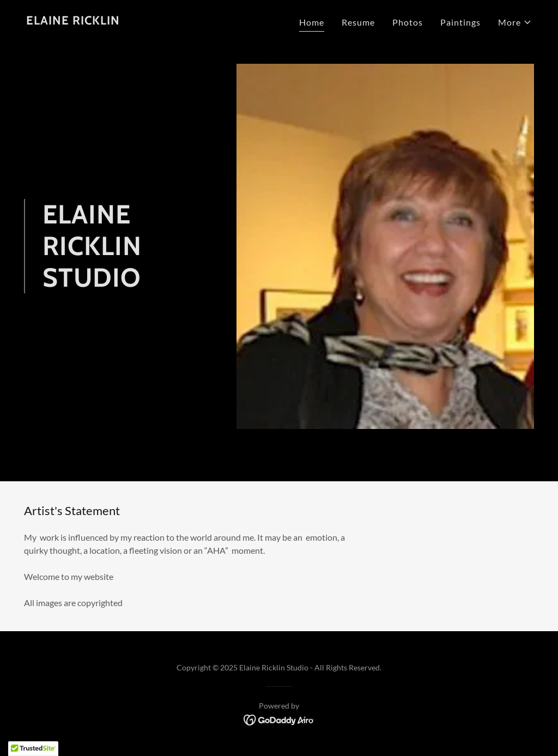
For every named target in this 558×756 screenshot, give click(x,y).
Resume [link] (358, 22)
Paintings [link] (460, 22)
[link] (73, 21)
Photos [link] (408, 22)
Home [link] (312, 22)
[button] (515, 22)
